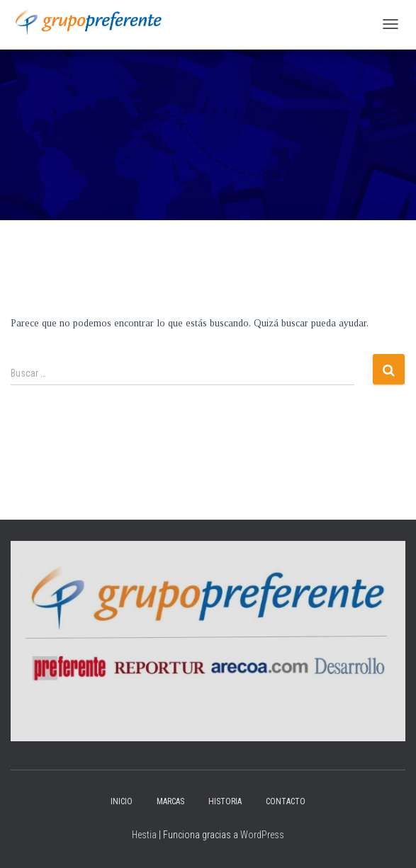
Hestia (144, 835)
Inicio (122, 801)
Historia (225, 801)
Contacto (286, 801)
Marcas (170, 801)
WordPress (262, 835)
